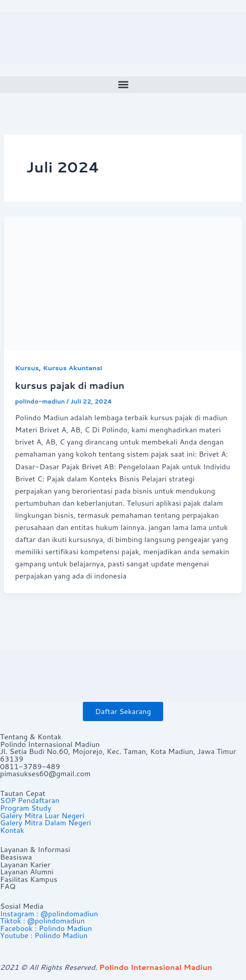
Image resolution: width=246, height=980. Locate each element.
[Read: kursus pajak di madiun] (123, 282)
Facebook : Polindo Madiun (46, 928)
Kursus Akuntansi (72, 368)
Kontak (12, 830)
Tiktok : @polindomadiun (42, 921)
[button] (123, 85)
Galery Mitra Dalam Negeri (45, 822)
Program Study (26, 808)
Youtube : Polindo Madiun (44, 935)
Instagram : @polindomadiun (49, 914)
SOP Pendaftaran (30, 800)
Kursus (27, 368)
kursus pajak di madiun (70, 385)
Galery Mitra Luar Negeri (42, 815)
